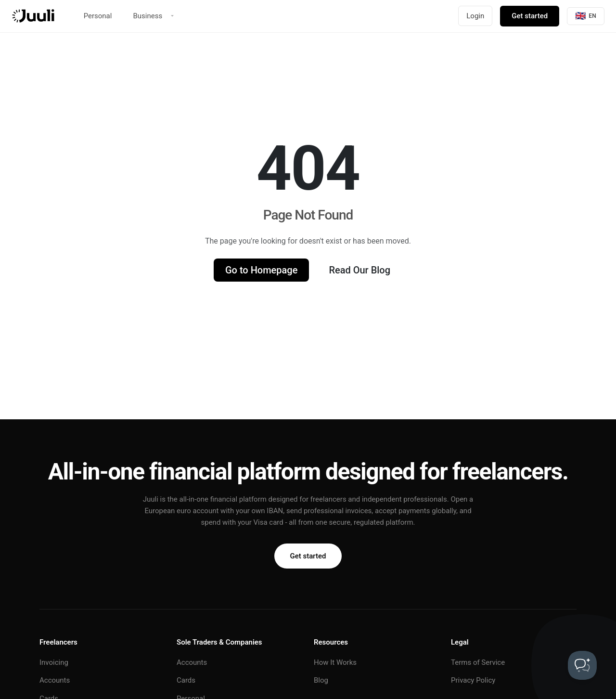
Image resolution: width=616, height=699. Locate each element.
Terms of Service (478, 662)
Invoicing (54, 662)
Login (475, 16)
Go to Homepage (261, 270)
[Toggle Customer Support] (582, 665)
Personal (98, 16)
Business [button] (148, 16)
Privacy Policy (473, 680)
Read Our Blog (359, 270)
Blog (321, 680)
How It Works (335, 662)
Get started (530, 16)
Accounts (55, 680)
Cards (186, 680)
